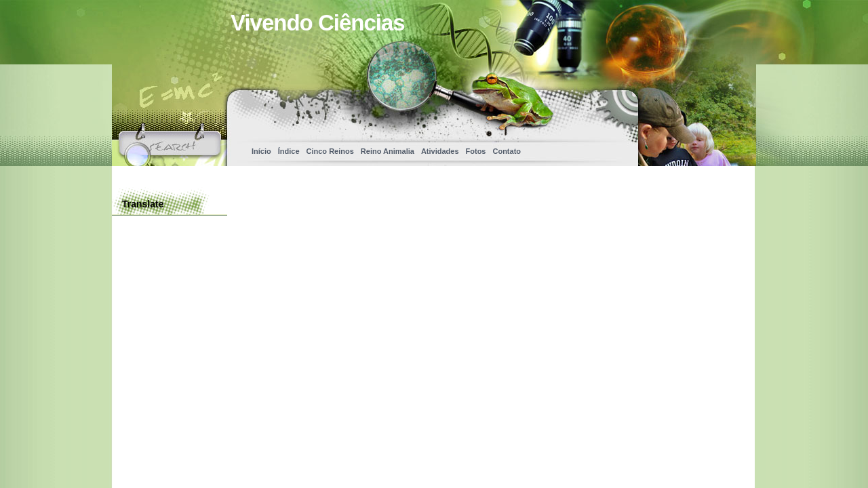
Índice (289, 151)
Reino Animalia (388, 151)
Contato (507, 151)
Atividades (440, 151)
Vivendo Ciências (318, 23)
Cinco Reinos (330, 151)
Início (261, 151)
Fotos (476, 151)
